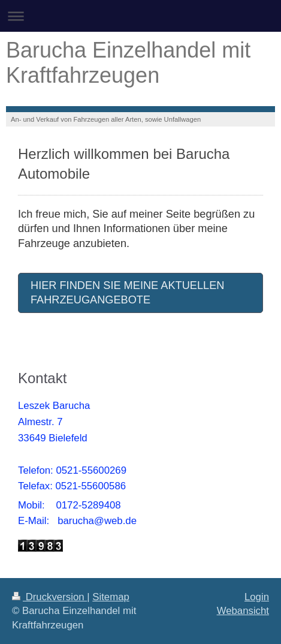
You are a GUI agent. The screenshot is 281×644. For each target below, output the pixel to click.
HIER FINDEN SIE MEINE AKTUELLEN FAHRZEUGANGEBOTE (127, 293)
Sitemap (111, 597)
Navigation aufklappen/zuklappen (140, 16)
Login (257, 597)
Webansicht (243, 611)
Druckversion (49, 597)
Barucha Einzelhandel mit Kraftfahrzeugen (128, 63)
